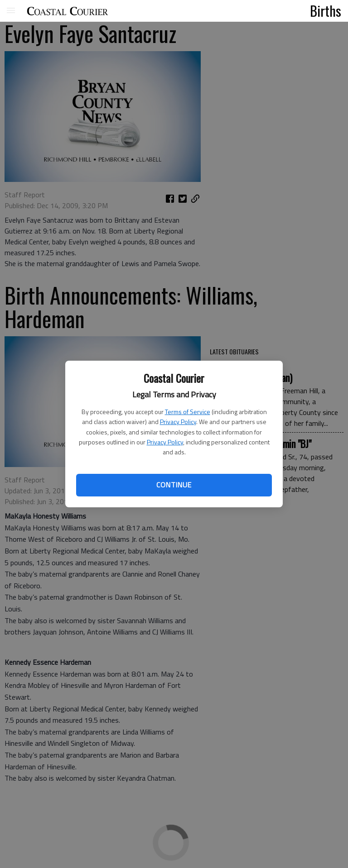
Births (326, 10)
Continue (174, 485)
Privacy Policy (178, 422)
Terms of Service (188, 412)
